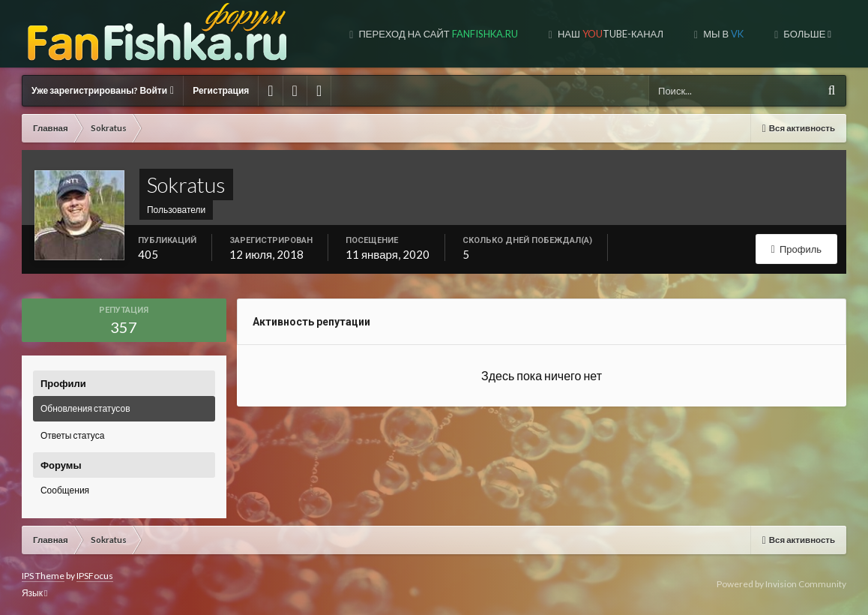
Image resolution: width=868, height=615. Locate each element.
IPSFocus (95, 576)
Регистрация (221, 90)
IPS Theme (43, 576)
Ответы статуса (72, 435)
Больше (806, 34)
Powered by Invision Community (781, 584)
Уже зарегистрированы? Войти (103, 90)
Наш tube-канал (609, 34)
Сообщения (65, 490)
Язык (34, 593)
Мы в (722, 34)
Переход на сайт (437, 34)
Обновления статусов (85, 408)
